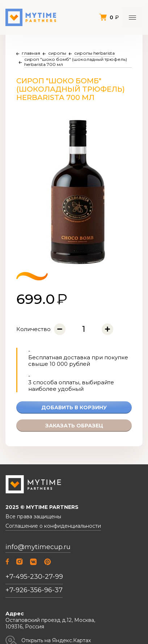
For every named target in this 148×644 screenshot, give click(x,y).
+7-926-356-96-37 (34, 590)
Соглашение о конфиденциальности (53, 526)
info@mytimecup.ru (38, 547)
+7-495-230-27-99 (34, 577)
